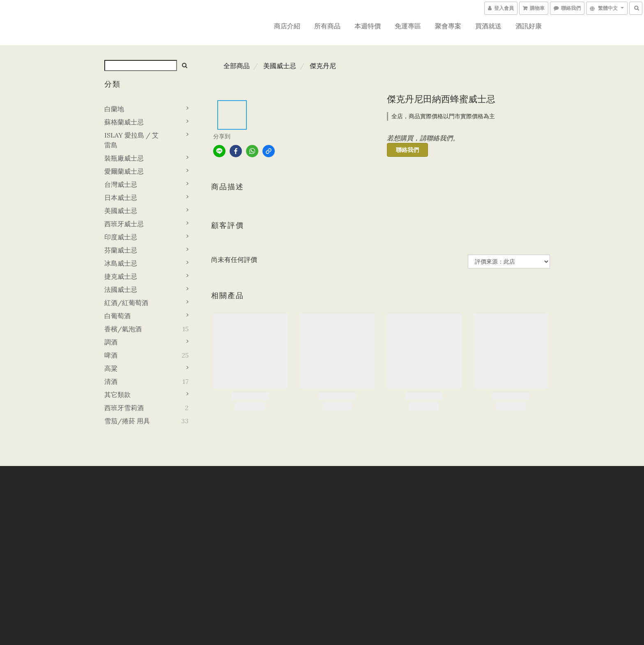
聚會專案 (448, 26)
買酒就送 (488, 26)
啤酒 (111, 355)
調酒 (111, 342)
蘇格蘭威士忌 (124, 122)
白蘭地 (114, 109)
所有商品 (327, 26)
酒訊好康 (529, 26)
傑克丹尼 (323, 66)
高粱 (111, 368)
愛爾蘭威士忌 (124, 171)
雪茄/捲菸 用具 (127, 421)
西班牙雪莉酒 (124, 408)
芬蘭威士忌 (121, 250)
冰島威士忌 (121, 263)
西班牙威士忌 (124, 224)
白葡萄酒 (117, 316)
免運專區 (408, 26)
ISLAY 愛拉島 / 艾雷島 (131, 140)
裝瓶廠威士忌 (124, 158)
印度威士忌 (121, 237)
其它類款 (117, 395)
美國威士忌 (121, 211)
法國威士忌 (121, 289)
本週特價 (368, 26)
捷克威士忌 (121, 276)
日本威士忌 (121, 197)
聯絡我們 (407, 150)
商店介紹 (287, 26)
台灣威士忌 (121, 184)
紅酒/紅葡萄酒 (126, 303)
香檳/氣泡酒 (123, 329)
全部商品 (237, 66)
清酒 (111, 381)
